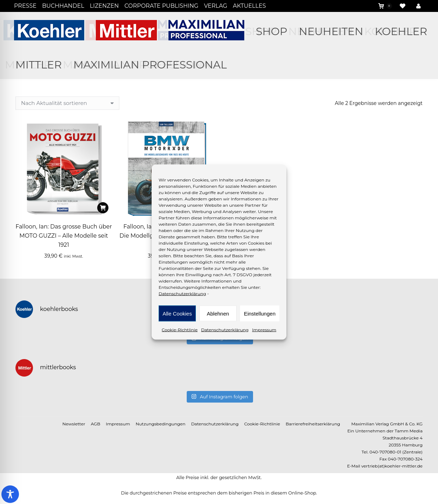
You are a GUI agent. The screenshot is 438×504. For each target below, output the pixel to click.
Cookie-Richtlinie (180, 330)
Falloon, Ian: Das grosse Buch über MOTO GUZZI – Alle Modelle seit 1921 (64, 236)
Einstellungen (260, 313)
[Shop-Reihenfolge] (67, 103)
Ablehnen (218, 313)
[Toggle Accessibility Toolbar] (10, 494)
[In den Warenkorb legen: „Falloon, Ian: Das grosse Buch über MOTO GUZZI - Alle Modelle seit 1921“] (103, 208)
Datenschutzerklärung (182, 294)
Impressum (264, 330)
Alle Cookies (177, 313)
